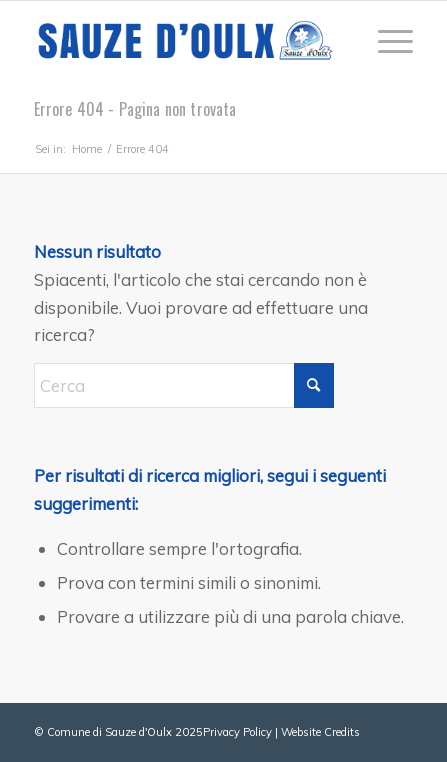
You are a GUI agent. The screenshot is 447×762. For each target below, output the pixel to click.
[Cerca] (184, 385)
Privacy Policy (237, 732)
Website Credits (320, 732)
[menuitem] (385, 41)
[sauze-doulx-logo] (186, 41)
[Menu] (385, 41)
